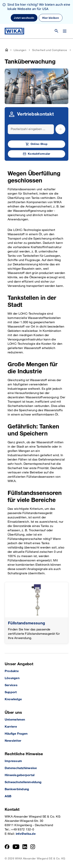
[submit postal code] (60, 129)
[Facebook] (7, 847)
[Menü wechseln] (65, 31)
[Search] (31, 129)
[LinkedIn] (25, 847)
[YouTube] (16, 847)
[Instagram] (33, 847)
